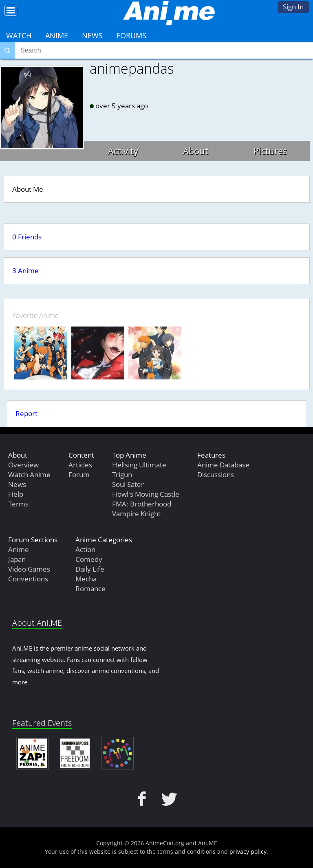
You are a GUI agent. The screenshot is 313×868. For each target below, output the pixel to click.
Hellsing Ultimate (139, 465)
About (196, 151)
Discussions (216, 475)
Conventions (28, 579)
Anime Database (223, 465)
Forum (79, 475)
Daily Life (90, 569)
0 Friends (27, 237)
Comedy (89, 559)
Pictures (270, 151)
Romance (90, 589)
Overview (23, 465)
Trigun (122, 475)
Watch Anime (29, 475)
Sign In (293, 7)
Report (26, 413)
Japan (17, 559)
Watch (19, 35)
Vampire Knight (136, 514)
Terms (18, 504)
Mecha (86, 579)
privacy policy (248, 852)
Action (85, 549)
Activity (123, 151)
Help (16, 494)
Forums (131, 35)
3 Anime (25, 271)
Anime (57, 35)
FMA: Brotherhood (142, 504)
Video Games (29, 569)
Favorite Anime (35, 315)
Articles (80, 465)
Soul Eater (128, 484)
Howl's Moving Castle (146, 494)
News (92, 35)
